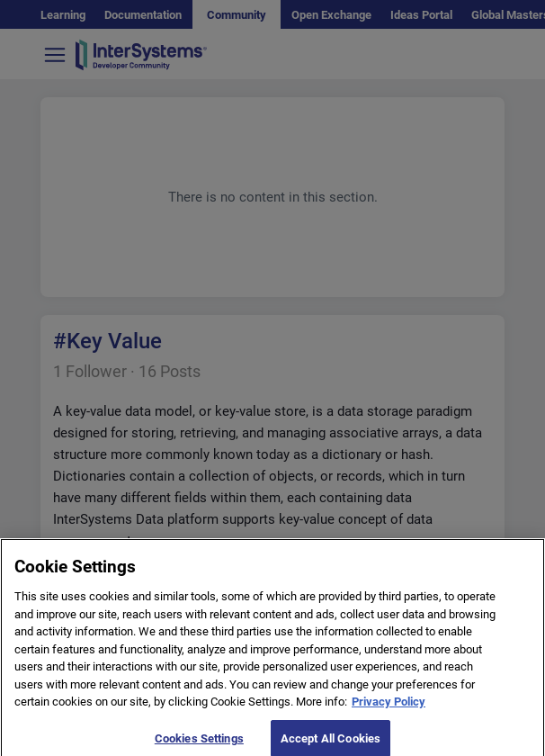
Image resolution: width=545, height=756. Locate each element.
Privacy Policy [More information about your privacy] (389, 707)
